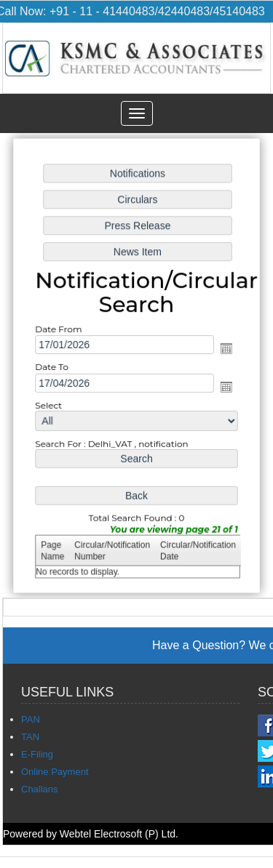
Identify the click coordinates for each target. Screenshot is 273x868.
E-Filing (37, 754)
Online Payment (55, 772)
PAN (31, 719)
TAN (30, 737)
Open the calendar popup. (226, 349)
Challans (40, 789)
